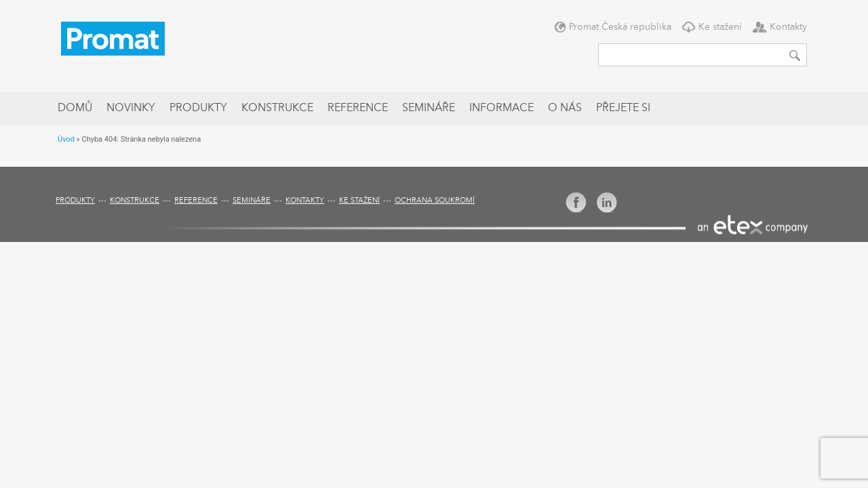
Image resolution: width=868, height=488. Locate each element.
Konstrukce (277, 108)
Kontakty (788, 27)
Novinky (131, 108)
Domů (75, 108)
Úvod (66, 139)
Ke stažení (720, 27)
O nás (565, 108)
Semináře (429, 108)
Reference (358, 108)
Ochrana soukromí (435, 201)
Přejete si (623, 108)
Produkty (198, 108)
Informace (501, 108)
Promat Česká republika (620, 27)
